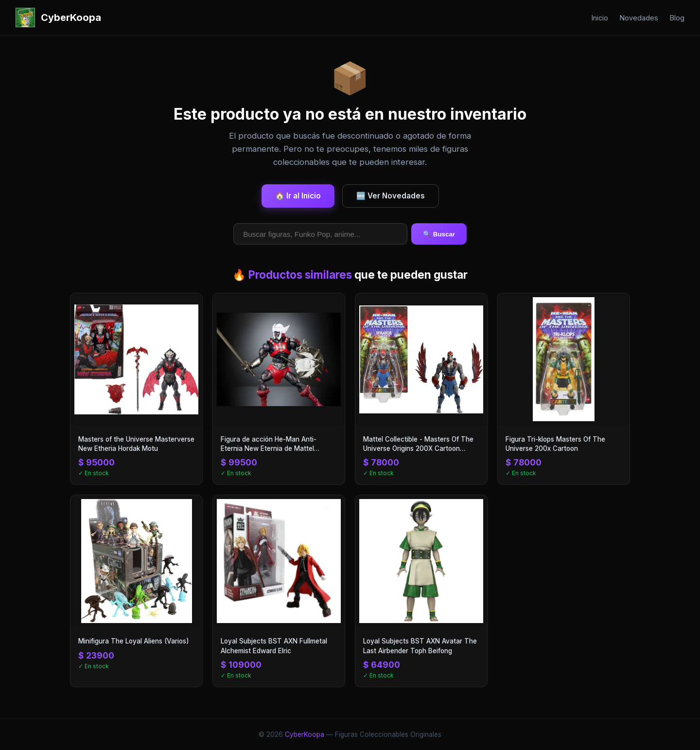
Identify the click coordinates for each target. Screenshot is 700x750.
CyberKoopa (305, 734)
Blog (677, 18)
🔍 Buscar (439, 234)
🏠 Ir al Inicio (298, 196)
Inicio (600, 18)
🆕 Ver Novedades (391, 196)
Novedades (639, 18)
